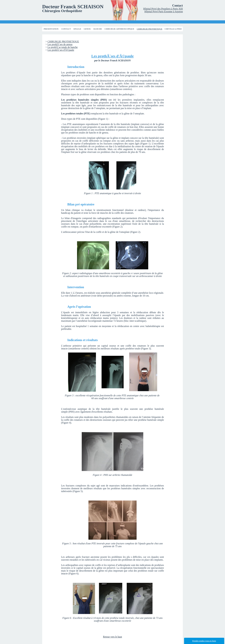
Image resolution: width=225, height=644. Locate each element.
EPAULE (77, 29)
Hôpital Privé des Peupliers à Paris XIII (163, 9)
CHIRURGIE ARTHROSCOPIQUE (119, 29)
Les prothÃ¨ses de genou (60, 44)
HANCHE (98, 29)
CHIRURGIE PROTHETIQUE (150, 29)
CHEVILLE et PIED (173, 29)
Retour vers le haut (112, 637)
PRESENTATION (51, 29)
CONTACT (66, 29)
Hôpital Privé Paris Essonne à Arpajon (164, 11)
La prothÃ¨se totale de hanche (63, 47)
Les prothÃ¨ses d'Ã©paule (61, 50)
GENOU (87, 29)
